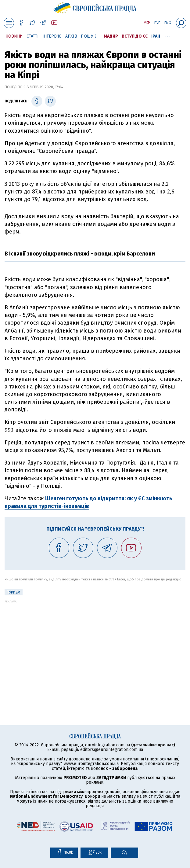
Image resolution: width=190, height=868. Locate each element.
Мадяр (111, 36)
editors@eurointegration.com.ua (112, 750)
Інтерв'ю (52, 36)
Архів (71, 36)
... (168, 35)
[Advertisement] (95, 646)
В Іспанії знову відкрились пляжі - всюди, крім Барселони (80, 254)
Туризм (14, 592)
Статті (33, 36)
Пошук (88, 36)
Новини (14, 36)
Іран (156, 36)
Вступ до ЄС (135, 36)
